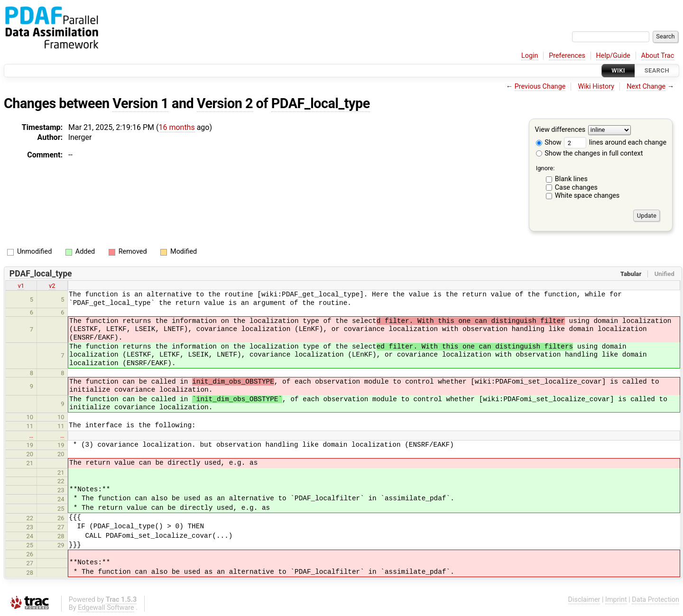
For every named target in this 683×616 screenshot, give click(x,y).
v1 (21, 286)
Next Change (646, 87)
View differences (560, 130)
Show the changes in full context (590, 153)
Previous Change (540, 87)
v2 (52, 286)
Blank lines (571, 179)
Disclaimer (584, 600)
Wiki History (596, 87)
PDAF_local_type (321, 103)
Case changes (576, 188)
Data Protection (655, 600)
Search (657, 70)
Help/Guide (613, 56)
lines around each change (615, 143)
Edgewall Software (106, 608)
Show (549, 143)
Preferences (567, 56)
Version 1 (140, 103)
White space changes (587, 196)
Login (530, 56)
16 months (176, 127)
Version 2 (225, 103)
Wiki (618, 70)
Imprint (616, 600)
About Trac (658, 56)
